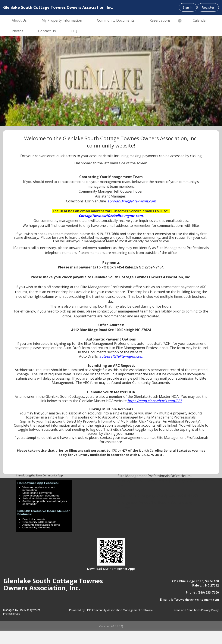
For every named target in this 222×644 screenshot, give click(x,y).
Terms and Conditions (186, 610)
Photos (18, 31)
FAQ (74, 31)
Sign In (188, 7)
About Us (19, 20)
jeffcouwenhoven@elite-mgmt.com (195, 600)
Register (208, 7)
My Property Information (62, 20)
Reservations (160, 20)
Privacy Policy (210, 610)
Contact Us (47, 31)
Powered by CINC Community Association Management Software (111, 610)
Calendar (200, 20)
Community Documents (116, 20)
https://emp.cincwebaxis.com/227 (155, 401)
